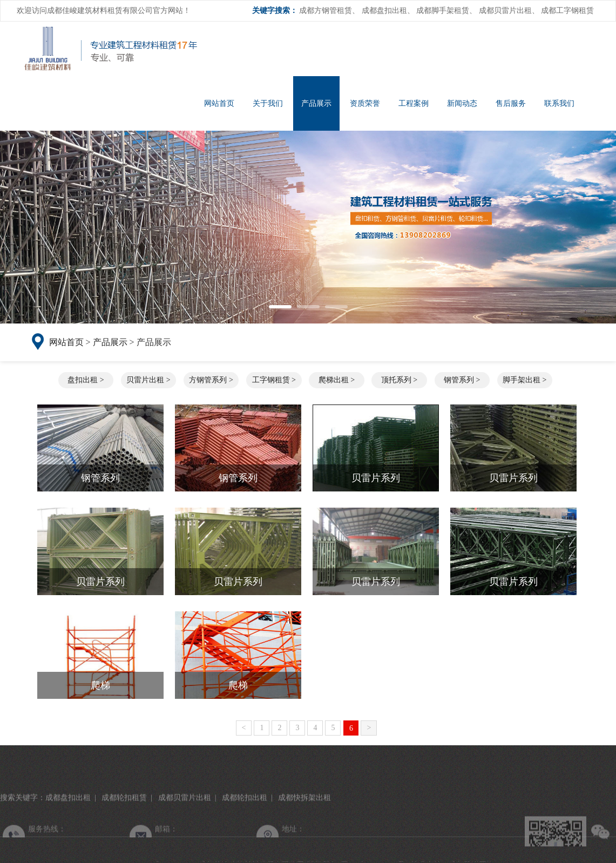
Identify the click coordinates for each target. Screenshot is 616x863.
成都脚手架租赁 (443, 11)
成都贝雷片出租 (505, 11)
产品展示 (316, 103)
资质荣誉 (365, 103)
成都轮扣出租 (245, 851)
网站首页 (219, 103)
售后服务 (511, 103)
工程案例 (414, 103)
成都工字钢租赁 (567, 11)
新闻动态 (462, 103)
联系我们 (559, 103)
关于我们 (268, 103)
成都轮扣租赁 (124, 851)
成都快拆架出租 (304, 851)
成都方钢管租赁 (326, 11)
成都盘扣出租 (384, 11)
